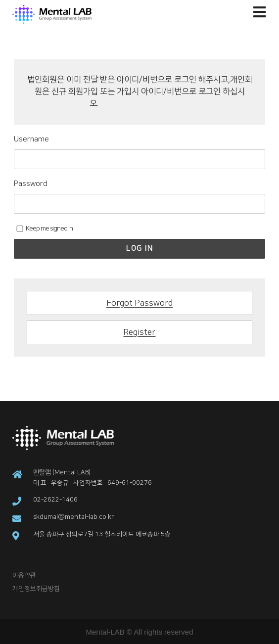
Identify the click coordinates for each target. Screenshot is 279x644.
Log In (139, 249)
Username (31, 139)
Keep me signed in (44, 229)
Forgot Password (139, 303)
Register (139, 332)
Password (31, 184)
